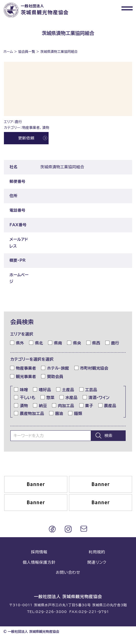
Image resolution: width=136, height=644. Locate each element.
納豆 (40, 405)
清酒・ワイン (96, 397)
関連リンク (97, 562)
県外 (17, 343)
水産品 (69, 397)
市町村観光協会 (91, 368)
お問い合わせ (68, 572)
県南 (55, 343)
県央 (74, 343)
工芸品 (88, 390)
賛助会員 (52, 376)
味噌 (21, 390)
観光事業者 (23, 376)
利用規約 (97, 552)
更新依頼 (26, 138)
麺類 (75, 413)
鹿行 (112, 343)
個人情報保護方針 (39, 562)
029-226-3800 (51, 612)
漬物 (21, 405)
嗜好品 (42, 390)
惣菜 (48, 397)
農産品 (107, 405)
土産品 (65, 390)
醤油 (56, 413)
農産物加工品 (29, 413)
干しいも (25, 397)
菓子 (86, 405)
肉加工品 (63, 405)
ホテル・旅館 (55, 368)
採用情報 (39, 552)
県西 (93, 343)
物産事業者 (23, 368)
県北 (36, 343)
